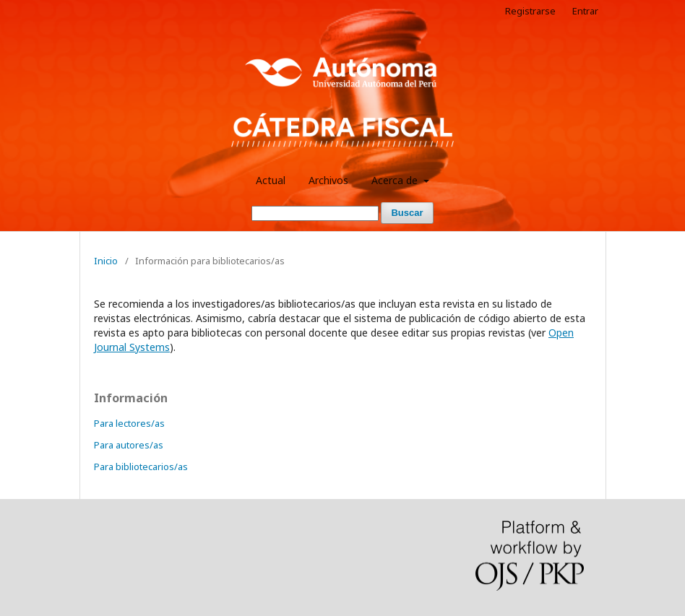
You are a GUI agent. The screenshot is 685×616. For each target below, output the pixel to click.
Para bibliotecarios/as (141, 467)
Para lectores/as (129, 423)
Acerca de (396, 180)
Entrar (585, 11)
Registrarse (530, 11)
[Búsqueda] (315, 213)
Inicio (106, 261)
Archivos (328, 180)
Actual (271, 180)
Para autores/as (129, 445)
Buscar (407, 213)
